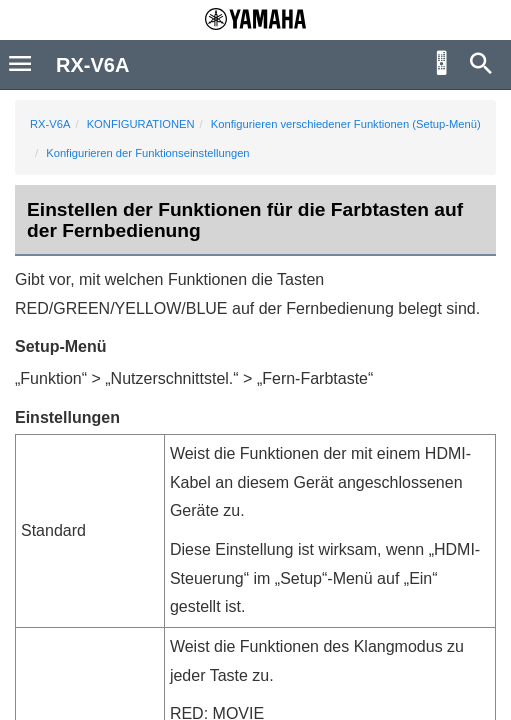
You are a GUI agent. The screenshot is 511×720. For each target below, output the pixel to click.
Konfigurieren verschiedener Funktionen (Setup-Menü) (346, 124)
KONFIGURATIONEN (141, 124)
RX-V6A (50, 124)
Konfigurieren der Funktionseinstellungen (147, 153)
